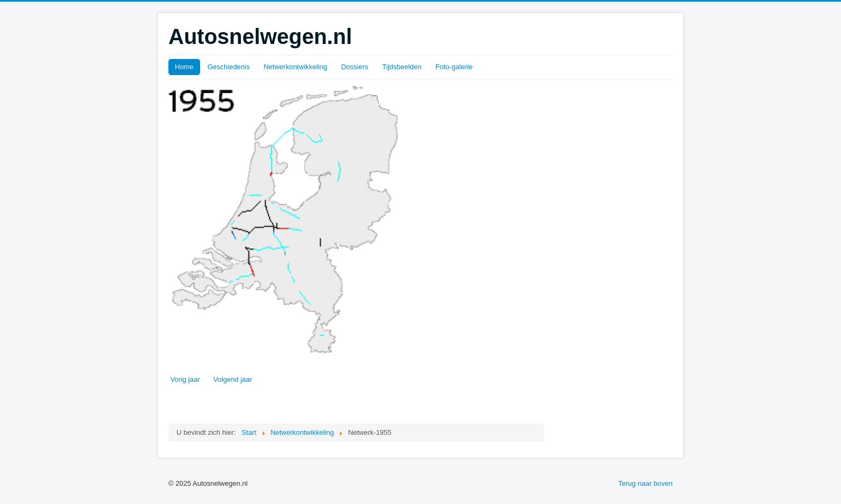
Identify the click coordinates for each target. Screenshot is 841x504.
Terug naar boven (645, 483)
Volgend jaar (233, 379)
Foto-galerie (454, 67)
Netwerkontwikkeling (295, 67)
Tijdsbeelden (402, 67)
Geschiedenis (229, 67)
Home (184, 67)
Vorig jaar (185, 379)
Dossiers (355, 67)
